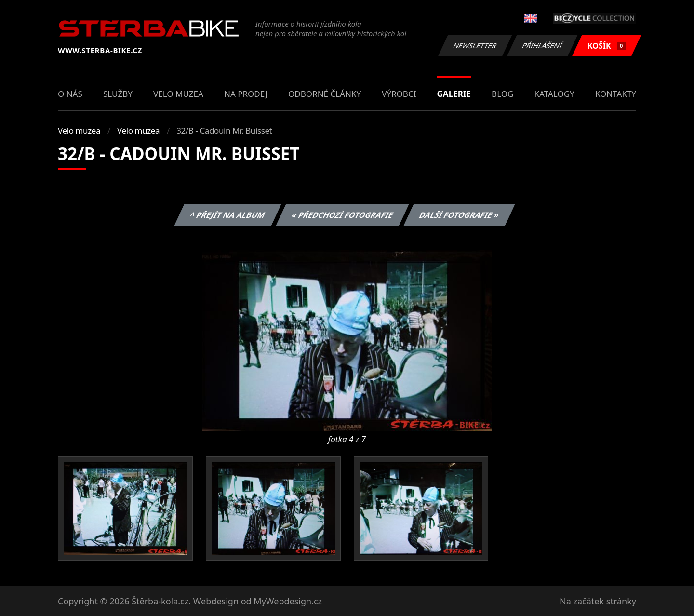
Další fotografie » (460, 215)
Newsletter (475, 46)
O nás (70, 94)
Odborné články (325, 94)
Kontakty (616, 94)
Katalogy (554, 94)
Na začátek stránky (598, 601)
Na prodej (246, 94)
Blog (502, 94)
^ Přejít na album (228, 215)
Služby (118, 94)
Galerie (454, 94)
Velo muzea (178, 94)
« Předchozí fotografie (342, 215)
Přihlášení (542, 46)
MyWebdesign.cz (288, 601)
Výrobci (399, 94)
